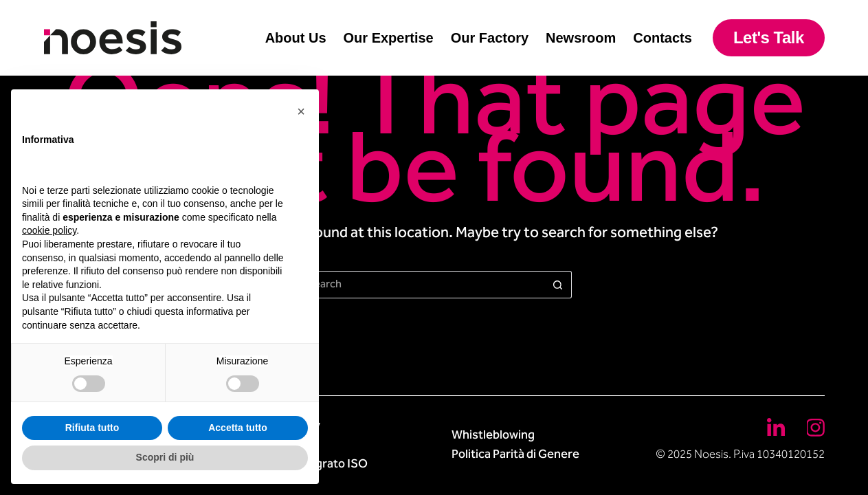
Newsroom (581, 38)
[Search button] (558, 285)
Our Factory (490, 38)
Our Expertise (389, 38)
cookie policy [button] (49, 230)
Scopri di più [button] (165, 457)
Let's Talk (769, 37)
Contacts (663, 38)
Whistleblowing (493, 436)
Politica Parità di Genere (515, 455)
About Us (296, 38)
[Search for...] (421, 285)
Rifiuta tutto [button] (92, 428)
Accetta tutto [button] (238, 428)
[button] (301, 111)
